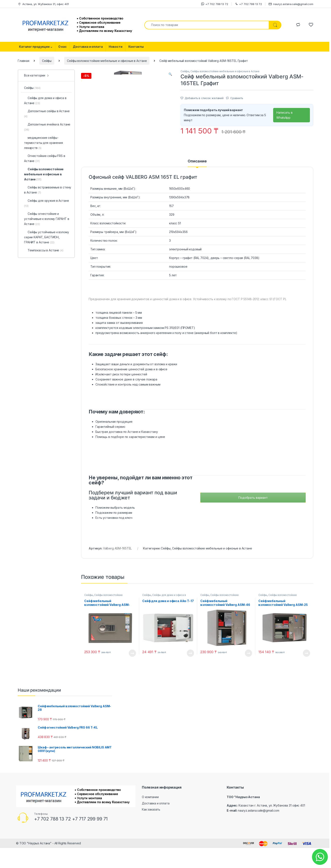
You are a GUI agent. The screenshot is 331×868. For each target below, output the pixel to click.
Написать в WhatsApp (284, 115)
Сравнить (237, 98)
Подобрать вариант (253, 519)
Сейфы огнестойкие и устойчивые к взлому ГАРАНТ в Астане (47, 219)
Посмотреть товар (132, 675)
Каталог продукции (34, 47)
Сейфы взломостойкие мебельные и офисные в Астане (107, 61)
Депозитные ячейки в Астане (47, 127)
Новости (115, 47)
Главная (24, 61)
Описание (197, 183)
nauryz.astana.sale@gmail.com (291, 4)
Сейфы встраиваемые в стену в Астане (48, 190)
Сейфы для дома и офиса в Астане (164, 618)
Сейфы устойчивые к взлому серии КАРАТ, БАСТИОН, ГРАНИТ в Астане (46, 237)
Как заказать (151, 831)
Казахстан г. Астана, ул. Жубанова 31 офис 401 (272, 827)
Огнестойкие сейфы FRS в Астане (45, 158)
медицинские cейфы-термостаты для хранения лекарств (43, 143)
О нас (62, 47)
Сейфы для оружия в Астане (46, 203)
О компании (150, 819)
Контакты (136, 47)
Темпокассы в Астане (44, 250)
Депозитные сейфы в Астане (47, 114)
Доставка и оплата (88, 47)
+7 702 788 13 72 (215, 4)
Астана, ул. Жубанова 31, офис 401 (43, 4)
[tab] (197, 185)
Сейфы (47, 61)
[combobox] (207, 25)
